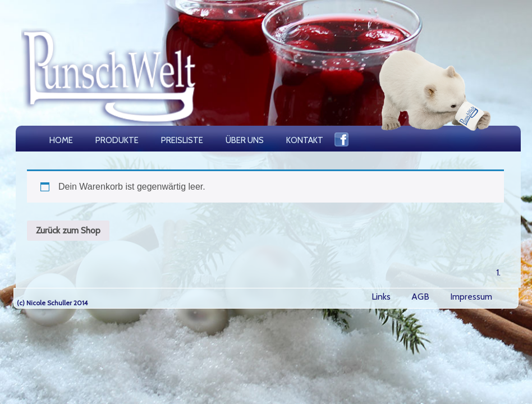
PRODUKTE (117, 140)
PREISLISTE (182, 140)
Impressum (471, 297)
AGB (420, 297)
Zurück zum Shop (68, 230)
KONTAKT (305, 140)
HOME (61, 140)
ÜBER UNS (245, 140)
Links (381, 297)
